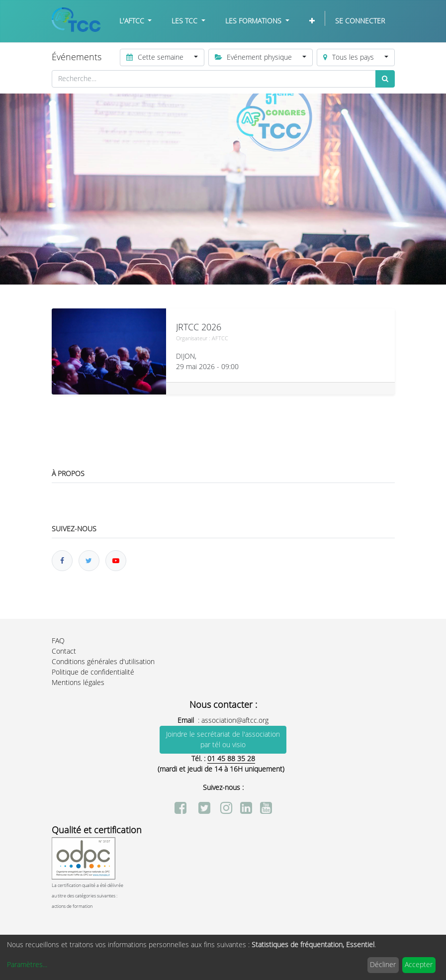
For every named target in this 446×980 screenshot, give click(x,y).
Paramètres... (27, 965)
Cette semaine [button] (156, 57)
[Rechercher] (385, 79)
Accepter (419, 965)
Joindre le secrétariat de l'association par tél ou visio (223, 740)
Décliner (383, 965)
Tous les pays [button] (350, 57)
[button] (312, 21)
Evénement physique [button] (255, 57)
